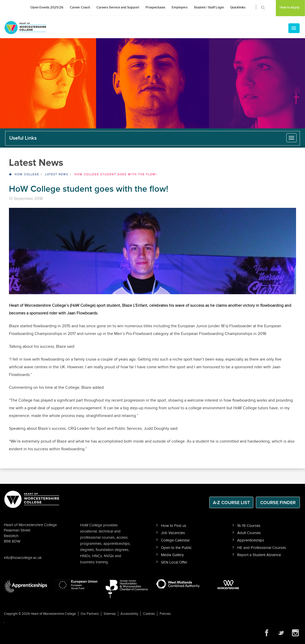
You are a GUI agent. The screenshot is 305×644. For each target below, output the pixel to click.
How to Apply (290, 7)
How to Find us (174, 526)
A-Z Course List (231, 503)
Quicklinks (238, 7)
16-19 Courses (249, 526)
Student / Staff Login (209, 7)
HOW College (27, 174)
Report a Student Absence (259, 555)
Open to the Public (176, 548)
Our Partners (90, 614)
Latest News (57, 174)
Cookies (149, 614)
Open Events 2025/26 (47, 7)
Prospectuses (155, 7)
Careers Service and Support (118, 7)
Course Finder (278, 503)
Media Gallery (172, 555)
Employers (180, 7)
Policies (165, 614)
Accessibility (129, 614)
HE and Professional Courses (262, 548)
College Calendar (175, 540)
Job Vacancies (173, 533)
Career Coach (80, 7)
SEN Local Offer (174, 562)
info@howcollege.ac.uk (23, 558)
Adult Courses (249, 533)
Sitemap (110, 614)
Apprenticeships (251, 540)
